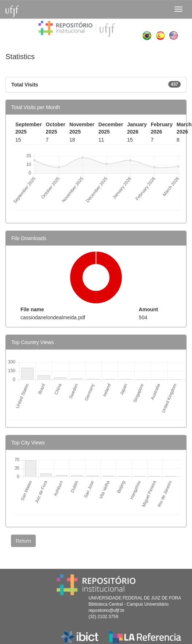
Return (23, 541)
